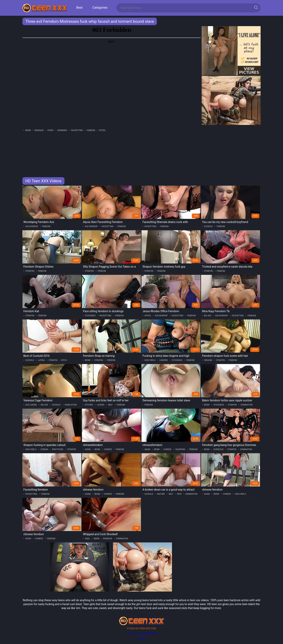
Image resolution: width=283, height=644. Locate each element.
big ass (208, 316)
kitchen (89, 405)
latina (41, 360)
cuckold (208, 226)
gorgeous (218, 449)
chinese (108, 449)
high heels (150, 360)
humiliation (71, 405)
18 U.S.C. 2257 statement (141, 633)
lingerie (164, 360)
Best (79, 8)
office (148, 316)
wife (179, 494)
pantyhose (58, 449)
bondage (39, 130)
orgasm (208, 360)
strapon (30, 271)
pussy (51, 130)
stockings (90, 316)
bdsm (28, 130)
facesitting (77, 130)
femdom (91, 130)
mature (161, 494)
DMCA (141, 638)
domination (247, 405)
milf (110, 405)
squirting (180, 449)
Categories (100, 8)
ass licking (31, 405)
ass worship (32, 226)
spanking (62, 130)
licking (101, 405)
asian (88, 449)
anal (87, 539)
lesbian (44, 449)
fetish (102, 130)
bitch (64, 360)
